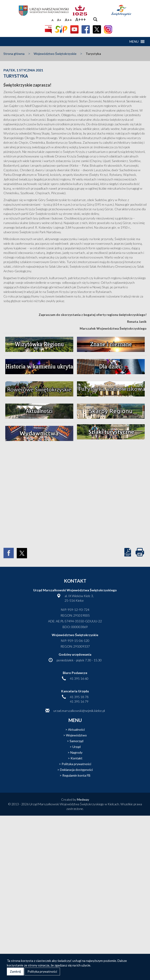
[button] (134, 42)
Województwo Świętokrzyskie (55, 54)
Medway (83, 799)
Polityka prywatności (76, 764)
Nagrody (76, 752)
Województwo (76, 735)
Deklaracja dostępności (76, 770)
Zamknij (15, 971)
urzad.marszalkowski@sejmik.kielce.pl (79, 711)
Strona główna (14, 54)
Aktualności (76, 729)
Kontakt (76, 758)
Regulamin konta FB (76, 775)
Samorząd (76, 741)
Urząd (76, 747)
